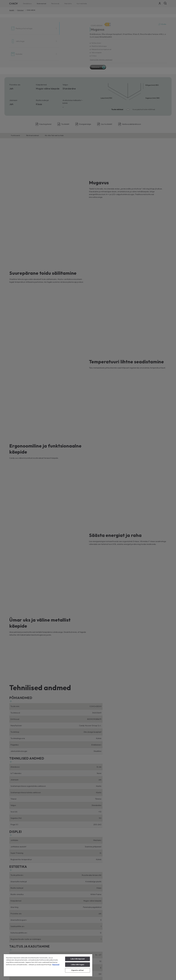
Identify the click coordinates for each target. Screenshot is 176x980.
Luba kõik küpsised (78, 959)
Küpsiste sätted (77, 970)
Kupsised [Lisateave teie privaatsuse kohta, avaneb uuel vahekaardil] (56, 965)
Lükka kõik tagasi (78, 965)
